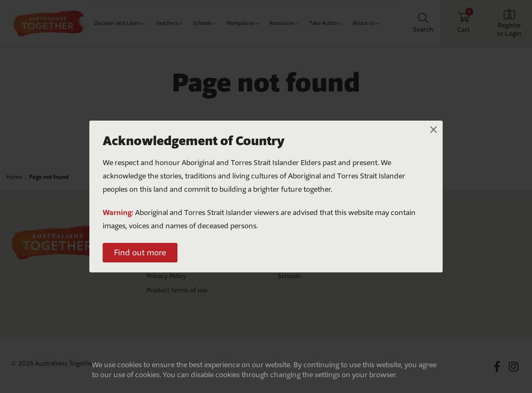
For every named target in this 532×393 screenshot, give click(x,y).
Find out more (140, 252)
